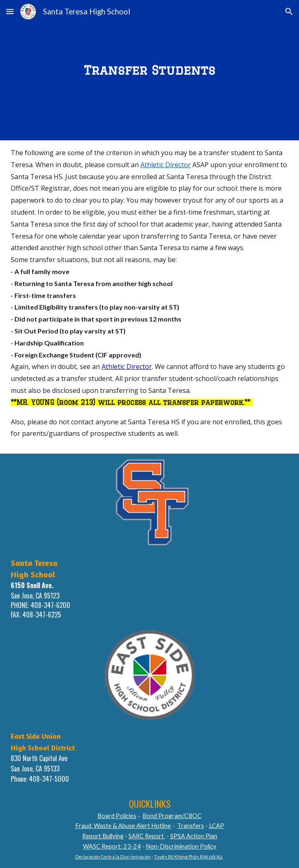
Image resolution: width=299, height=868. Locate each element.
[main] (149, 70)
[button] (10, 11)
